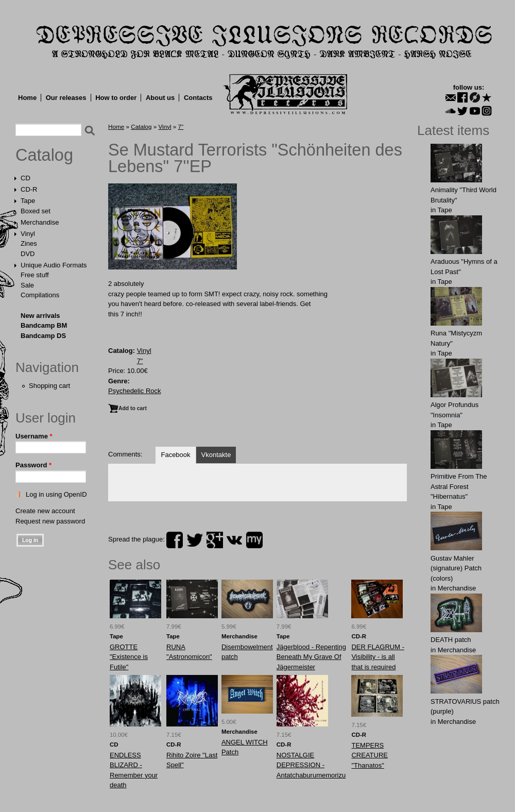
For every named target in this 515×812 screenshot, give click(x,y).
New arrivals (40, 316)
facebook (175, 540)
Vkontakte (216, 455)
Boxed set (36, 211)
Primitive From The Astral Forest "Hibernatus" (459, 486)
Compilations (40, 295)
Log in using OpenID (56, 494)
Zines (29, 243)
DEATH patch (451, 640)
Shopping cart (49, 386)
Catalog (44, 155)
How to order (116, 98)
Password (33, 465)
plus (215, 540)
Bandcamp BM (44, 325)
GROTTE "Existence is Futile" (129, 657)
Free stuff (35, 275)
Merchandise (40, 222)
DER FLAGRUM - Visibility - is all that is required (378, 657)
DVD (28, 254)
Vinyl (28, 234)
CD (25, 178)
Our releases (66, 98)
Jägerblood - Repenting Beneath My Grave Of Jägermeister (311, 657)
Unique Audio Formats (54, 265)
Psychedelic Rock (135, 391)
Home (27, 98)
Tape (28, 201)
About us (160, 98)
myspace (254, 540)
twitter (195, 540)
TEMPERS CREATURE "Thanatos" (370, 755)
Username (34, 436)
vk (234, 540)
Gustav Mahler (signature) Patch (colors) (456, 568)
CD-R (29, 189)
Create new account (45, 511)
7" (181, 126)
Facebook (175, 455)
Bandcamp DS (43, 336)
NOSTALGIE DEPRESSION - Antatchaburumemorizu (311, 765)
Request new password (50, 521)
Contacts (198, 98)
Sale (27, 285)
